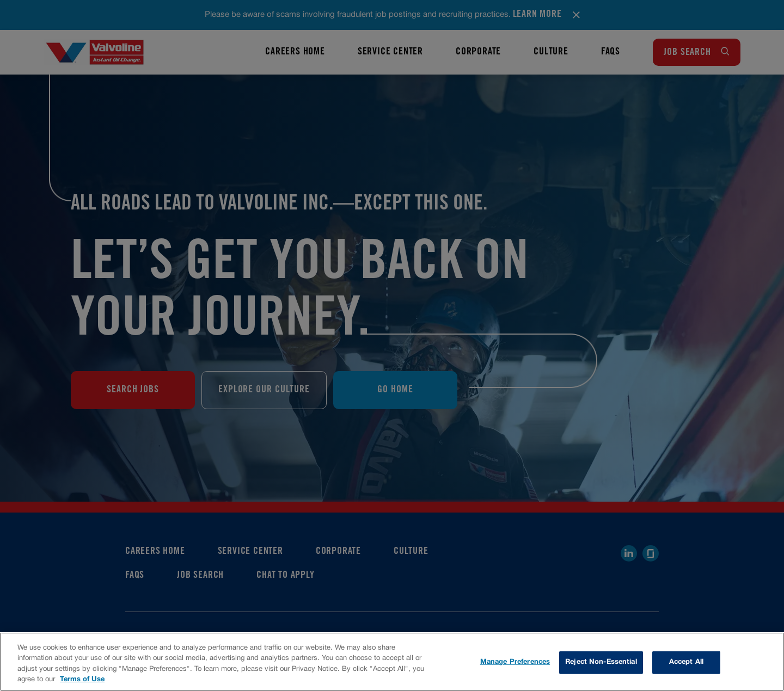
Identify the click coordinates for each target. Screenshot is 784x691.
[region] (392, 662)
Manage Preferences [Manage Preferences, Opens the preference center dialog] (515, 662)
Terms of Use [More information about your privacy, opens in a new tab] (82, 680)
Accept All (686, 662)
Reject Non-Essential (601, 662)
